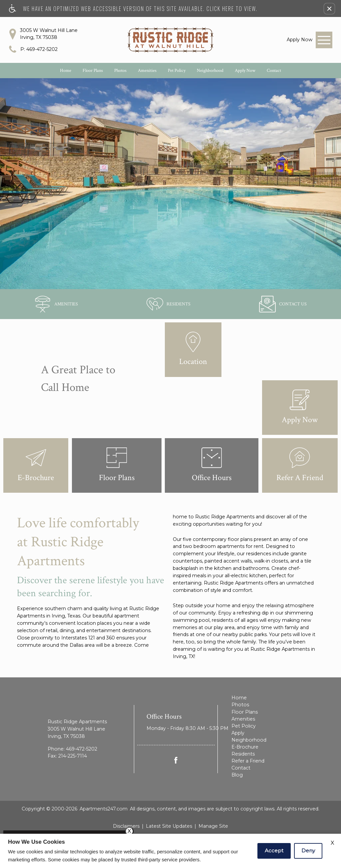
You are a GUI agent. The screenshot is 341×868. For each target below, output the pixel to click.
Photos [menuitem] (240, 705)
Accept (274, 851)
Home (66, 71)
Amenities (147, 71)
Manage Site (213, 826)
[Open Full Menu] (324, 40)
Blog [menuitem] (237, 775)
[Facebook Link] (176, 760)
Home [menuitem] (239, 698)
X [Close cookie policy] (333, 843)
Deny (308, 851)
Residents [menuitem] (243, 754)
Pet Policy (177, 71)
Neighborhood (210, 71)
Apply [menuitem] (238, 733)
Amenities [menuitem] (243, 719)
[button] (329, 9)
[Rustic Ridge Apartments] (170, 40)
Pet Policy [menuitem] (244, 726)
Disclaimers (126, 826)
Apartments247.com (104, 809)
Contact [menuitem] (241, 768)
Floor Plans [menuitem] (245, 712)
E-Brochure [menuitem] (245, 747)
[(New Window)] (169, 304)
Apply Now (245, 71)
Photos (120, 71)
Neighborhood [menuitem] (249, 740)
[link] (300, 40)
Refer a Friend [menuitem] (248, 761)
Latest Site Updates (169, 826)
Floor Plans (93, 71)
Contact (274, 71)
